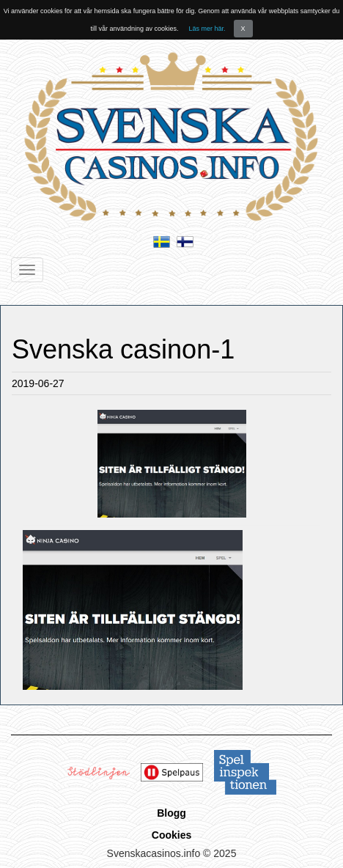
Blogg (171, 813)
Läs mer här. (207, 29)
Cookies (171, 835)
